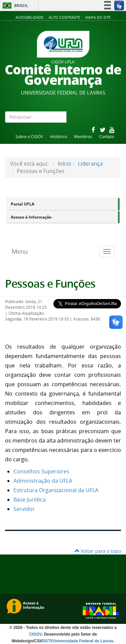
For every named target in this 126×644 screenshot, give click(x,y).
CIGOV (36, 634)
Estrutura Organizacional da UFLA (56, 490)
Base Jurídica (30, 500)
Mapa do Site (98, 17)
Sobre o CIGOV (29, 137)
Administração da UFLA (43, 481)
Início (65, 164)
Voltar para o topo (98, 551)
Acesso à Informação (31, 217)
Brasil (14, 6)
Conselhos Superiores (41, 471)
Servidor (24, 509)
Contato (107, 137)
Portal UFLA (23, 204)
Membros (83, 137)
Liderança (90, 164)
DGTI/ (47, 641)
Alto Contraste (64, 17)
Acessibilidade (29, 17)
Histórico (58, 137)
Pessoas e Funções (50, 284)
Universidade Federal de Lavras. (84, 641)
